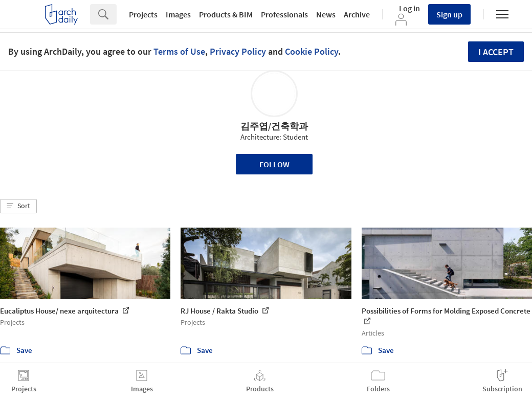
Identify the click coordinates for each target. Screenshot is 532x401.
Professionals (284, 14)
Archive (357, 14)
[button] (18, 206)
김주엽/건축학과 (274, 126)
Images (178, 14)
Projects (143, 14)
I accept (496, 52)
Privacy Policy (238, 51)
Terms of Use (179, 51)
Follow (274, 164)
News (326, 14)
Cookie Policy (312, 51)
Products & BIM (226, 14)
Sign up (449, 14)
